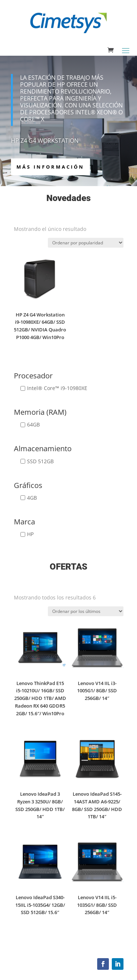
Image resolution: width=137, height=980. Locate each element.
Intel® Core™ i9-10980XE (57, 388)
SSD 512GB (40, 461)
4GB (32, 498)
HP (30, 534)
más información (50, 167)
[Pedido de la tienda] (86, 243)
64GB (33, 424)
